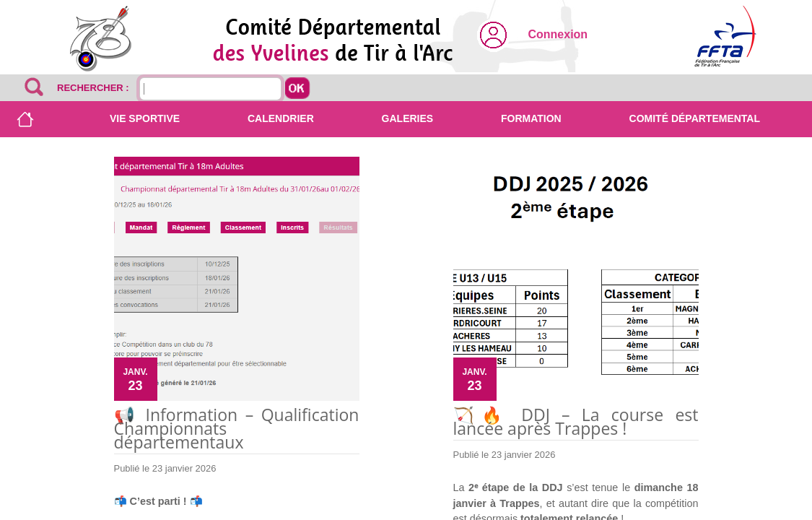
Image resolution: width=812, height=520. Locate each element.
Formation (531, 118)
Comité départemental (695, 118)
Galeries (408, 118)
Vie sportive (145, 118)
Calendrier (281, 118)
